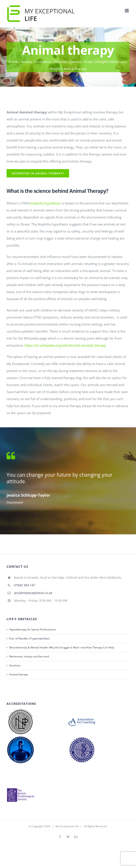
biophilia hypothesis (46, 203)
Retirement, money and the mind (29, 656)
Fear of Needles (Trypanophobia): (30, 638)
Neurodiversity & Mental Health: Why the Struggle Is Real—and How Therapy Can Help (62, 647)
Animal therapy (18, 674)
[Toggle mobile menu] (127, 11)
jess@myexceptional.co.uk (33, 593)
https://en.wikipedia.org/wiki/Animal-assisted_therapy (65, 345)
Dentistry (15, 665)
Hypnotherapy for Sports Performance (32, 629)
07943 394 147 (24, 585)
